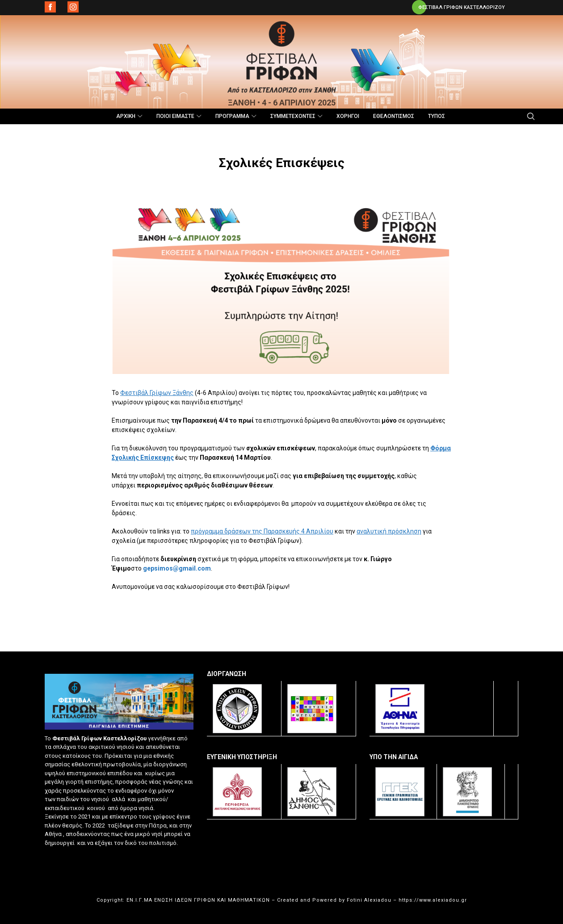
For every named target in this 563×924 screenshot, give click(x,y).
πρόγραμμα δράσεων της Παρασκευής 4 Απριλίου (262, 531)
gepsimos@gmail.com (177, 568)
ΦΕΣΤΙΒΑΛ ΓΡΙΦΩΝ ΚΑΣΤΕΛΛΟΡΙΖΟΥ (462, 7)
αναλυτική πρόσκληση (389, 531)
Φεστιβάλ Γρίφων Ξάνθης (157, 393)
